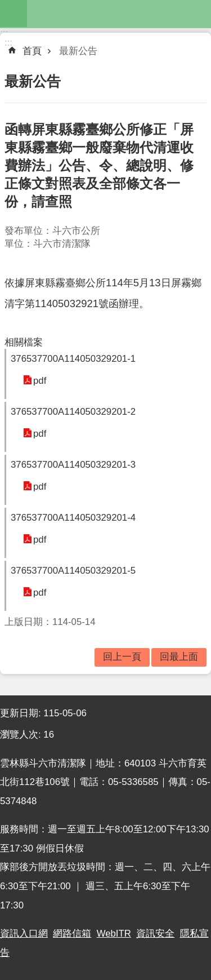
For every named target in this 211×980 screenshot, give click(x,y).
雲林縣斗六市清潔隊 (119, 14)
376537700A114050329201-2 (73, 412)
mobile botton (14, 14)
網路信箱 (72, 934)
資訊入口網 (24, 934)
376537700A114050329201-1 (73, 359)
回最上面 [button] (179, 657)
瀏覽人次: (22, 735)
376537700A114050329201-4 (73, 518)
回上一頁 (122, 657)
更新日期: (22, 713)
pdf (40, 381)
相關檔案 (24, 342)
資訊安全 (155, 934)
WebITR (114, 934)
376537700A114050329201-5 (73, 571)
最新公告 (78, 51)
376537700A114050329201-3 (73, 465)
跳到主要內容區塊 (6, 6)
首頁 (32, 51)
